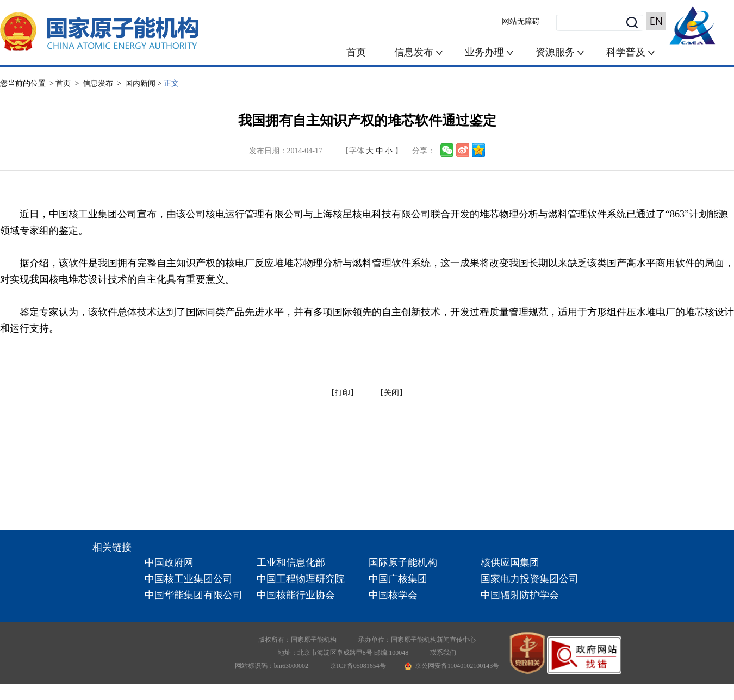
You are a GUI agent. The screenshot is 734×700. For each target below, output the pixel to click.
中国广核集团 (398, 579)
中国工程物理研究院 (301, 579)
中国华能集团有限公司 (194, 595)
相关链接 (112, 547)
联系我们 (443, 653)
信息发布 (415, 52)
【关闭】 (391, 393)
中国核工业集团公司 (189, 579)
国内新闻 (140, 83)
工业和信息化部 (291, 562)
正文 (171, 83)
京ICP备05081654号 (358, 666)
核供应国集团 (510, 562)
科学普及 (631, 52)
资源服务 (555, 52)
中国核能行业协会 (296, 595)
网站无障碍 (521, 21)
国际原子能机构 (403, 562)
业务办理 (484, 52)
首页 (356, 52)
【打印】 (343, 393)
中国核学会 (393, 595)
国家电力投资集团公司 (530, 579)
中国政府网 (169, 562)
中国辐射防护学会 (520, 595)
